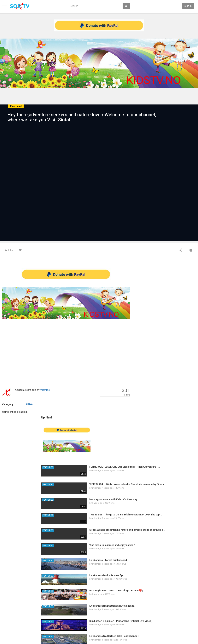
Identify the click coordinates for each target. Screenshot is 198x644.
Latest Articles (43, 594)
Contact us (11, 598)
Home (5, 594)
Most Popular (42, 598)
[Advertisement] (66, 354)
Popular (72, 598)
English (186, 628)
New (70, 594)
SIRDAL (30, 404)
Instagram (188, 610)
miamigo (45, 390)
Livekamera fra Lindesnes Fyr (171, 414)
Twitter (186, 602)
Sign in (188, 6)
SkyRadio (187, 594)
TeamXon (188, 614)
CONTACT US (10, 626)
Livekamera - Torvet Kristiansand (173, 398)
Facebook (188, 598)
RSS (37, 602)
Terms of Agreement (13, 602)
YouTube (187, 606)
